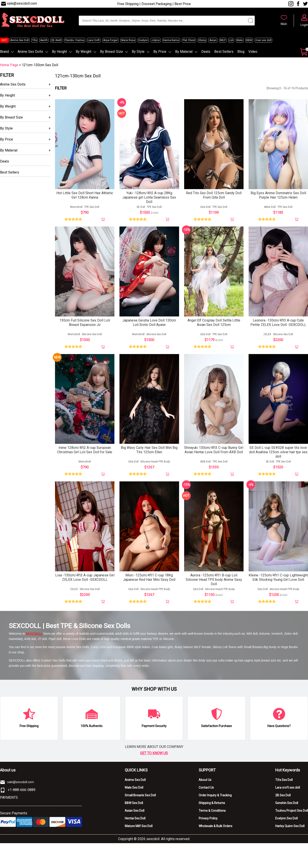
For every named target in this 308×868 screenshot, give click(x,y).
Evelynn (143, 40)
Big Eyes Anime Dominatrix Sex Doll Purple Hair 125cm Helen (278, 196)
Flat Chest (189, 40)
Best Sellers (224, 52)
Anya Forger (110, 40)
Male (240, 40)
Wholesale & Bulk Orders (215, 828)
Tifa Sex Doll (284, 782)
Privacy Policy (208, 820)
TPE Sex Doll (92, 207)
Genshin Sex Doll (287, 805)
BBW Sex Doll (134, 805)
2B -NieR (56, 40)
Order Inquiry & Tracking (215, 797)
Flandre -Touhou (75, 40)
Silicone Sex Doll (92, 335)
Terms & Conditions (212, 812)
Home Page (9, 65)
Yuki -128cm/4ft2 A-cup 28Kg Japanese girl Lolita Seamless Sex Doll (149, 198)
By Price (160, 52)
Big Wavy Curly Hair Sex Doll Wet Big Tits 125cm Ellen (149, 451)
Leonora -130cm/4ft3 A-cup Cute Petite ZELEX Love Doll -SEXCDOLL (278, 323)
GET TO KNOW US (154, 755)
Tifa (34, 40)
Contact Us (206, 789)
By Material (184, 52)
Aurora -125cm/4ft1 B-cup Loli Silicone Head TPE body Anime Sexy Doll (214, 581)
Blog (241, 52)
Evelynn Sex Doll (286, 820)
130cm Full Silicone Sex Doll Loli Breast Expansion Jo (85, 323)
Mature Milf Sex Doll (139, 828)
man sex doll (263, 40)
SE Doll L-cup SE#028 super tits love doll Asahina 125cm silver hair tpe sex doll (278, 454)
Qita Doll (205, 207)
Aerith (44, 40)
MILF (223, 40)
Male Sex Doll (134, 789)
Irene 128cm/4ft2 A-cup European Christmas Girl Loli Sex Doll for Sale (85, 451)
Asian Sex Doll (135, 812)
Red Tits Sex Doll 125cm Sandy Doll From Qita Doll (214, 196)
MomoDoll (76, 207)
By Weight (83, 52)
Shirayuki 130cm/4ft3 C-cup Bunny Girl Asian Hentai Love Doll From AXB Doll (214, 451)
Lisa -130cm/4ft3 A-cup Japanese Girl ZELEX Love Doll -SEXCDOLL (85, 579)
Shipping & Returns (212, 805)
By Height (59, 52)
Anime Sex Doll (19, 40)
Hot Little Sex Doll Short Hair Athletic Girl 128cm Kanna (85, 196)
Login (304, 25)
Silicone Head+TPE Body (155, 463)
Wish (284, 24)
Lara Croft (94, 40)
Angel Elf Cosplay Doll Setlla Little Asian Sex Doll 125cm (214, 323)
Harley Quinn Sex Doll (290, 828)
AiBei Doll (270, 207)
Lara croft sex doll (288, 789)
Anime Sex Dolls (30, 52)
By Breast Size (112, 52)
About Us (205, 782)
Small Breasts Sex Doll (140, 797)
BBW (249, 40)
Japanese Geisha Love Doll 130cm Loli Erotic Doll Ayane (149, 323)
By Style (138, 52)
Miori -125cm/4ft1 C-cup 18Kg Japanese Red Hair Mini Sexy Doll (149, 579)
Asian (213, 40)
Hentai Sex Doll (135, 820)
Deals (206, 52)
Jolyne (156, 40)
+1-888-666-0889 (22, 792)
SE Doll (141, 207)
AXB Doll (205, 463)
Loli (231, 40)
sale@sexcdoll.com (22, 3)
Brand (4, 52)
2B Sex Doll (283, 797)
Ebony (202, 40)
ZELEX (267, 335)
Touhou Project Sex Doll (292, 812)
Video (253, 52)
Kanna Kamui (171, 40)
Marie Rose (128, 40)
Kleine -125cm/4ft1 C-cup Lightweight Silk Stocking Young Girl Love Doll (278, 579)
